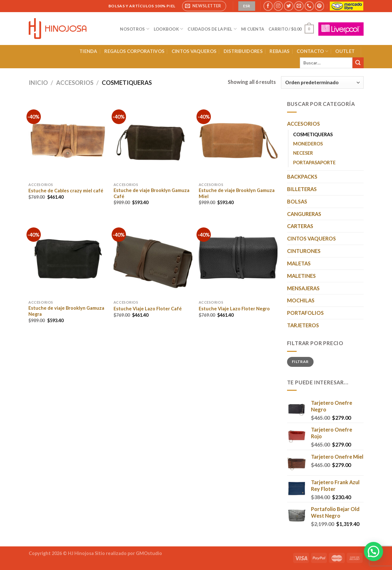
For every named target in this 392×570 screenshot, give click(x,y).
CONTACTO (312, 51)
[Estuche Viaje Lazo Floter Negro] (238, 257)
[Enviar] (358, 63)
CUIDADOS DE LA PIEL (212, 29)
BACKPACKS (302, 177)
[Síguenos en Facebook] (268, 6)
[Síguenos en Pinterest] (319, 6)
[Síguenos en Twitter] (288, 6)
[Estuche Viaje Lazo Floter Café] (153, 257)
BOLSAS (297, 201)
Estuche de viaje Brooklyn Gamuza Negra (66, 311)
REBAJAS (279, 51)
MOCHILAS (301, 300)
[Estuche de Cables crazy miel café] (68, 139)
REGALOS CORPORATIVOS (134, 51)
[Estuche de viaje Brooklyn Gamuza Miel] (238, 139)
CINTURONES (304, 251)
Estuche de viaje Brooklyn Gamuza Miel (237, 193)
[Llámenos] (309, 6)
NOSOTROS (135, 29)
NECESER (303, 153)
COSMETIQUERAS (313, 134)
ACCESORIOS (75, 83)
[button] (374, 551)
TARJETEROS (303, 325)
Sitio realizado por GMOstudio (128, 553)
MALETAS (299, 263)
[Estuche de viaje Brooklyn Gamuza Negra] (68, 257)
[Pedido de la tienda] (322, 82)
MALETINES (301, 276)
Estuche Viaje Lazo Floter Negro (234, 309)
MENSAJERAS (303, 288)
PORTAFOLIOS (305, 313)
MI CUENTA (253, 29)
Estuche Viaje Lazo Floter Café (148, 309)
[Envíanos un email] (299, 6)
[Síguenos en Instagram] (278, 6)
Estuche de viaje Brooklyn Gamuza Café (152, 193)
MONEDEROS (308, 144)
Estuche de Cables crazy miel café (66, 191)
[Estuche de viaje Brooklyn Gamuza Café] (153, 139)
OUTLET (345, 51)
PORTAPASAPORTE (314, 163)
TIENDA (88, 51)
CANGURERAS (304, 214)
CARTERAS (300, 226)
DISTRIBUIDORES (243, 51)
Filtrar (300, 362)
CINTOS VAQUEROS (194, 51)
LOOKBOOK (169, 29)
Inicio (38, 83)
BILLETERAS (302, 189)
